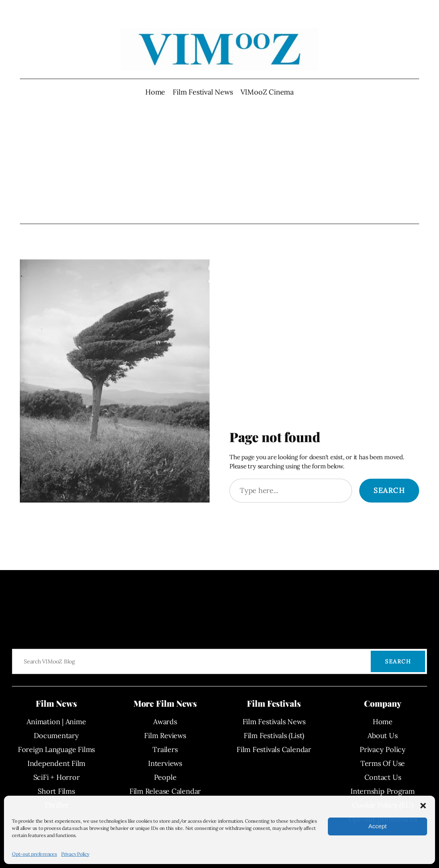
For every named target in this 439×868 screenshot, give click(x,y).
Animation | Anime (56, 722)
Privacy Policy (75, 854)
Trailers (165, 749)
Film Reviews (165, 736)
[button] (423, 806)
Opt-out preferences (35, 854)
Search (389, 490)
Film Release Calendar (165, 791)
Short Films (56, 791)
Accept (377, 826)
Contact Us (383, 777)
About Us (382, 736)
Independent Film (56, 763)
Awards (165, 722)
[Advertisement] (220, 160)
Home (155, 92)
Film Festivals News (274, 722)
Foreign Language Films (56, 749)
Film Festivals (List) (274, 736)
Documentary (56, 736)
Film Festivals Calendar (274, 749)
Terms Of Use (383, 763)
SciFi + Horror (57, 777)
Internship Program (383, 791)
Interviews (165, 763)
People (165, 777)
